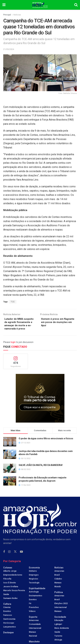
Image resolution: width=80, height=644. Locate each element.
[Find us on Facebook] (4, 557)
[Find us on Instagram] (9, 557)
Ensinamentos (36, 601)
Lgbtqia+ (58, 630)
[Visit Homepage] (40, 5)
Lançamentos (10, 632)
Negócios (34, 584)
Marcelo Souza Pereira (14, 596)
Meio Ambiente (62, 634)
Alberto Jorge (10, 577)
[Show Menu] (4, 5)
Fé (30, 609)
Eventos (7, 617)
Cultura (7, 610)
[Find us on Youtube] (21, 557)
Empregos (34, 581)
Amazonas (34, 626)
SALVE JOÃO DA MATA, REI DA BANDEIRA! (41, 471)
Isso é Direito (10, 588)
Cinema (7, 613)
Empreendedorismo (13, 581)
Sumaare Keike (10, 604)
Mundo (58, 592)
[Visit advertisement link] (40, 404)
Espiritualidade (37, 594)
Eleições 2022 (61, 609)
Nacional (33, 642)
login (13, 348)
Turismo (58, 642)
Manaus (32, 638)
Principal (7, 15)
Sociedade (60, 623)
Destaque (8, 638)
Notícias (17, 15)
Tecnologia (34, 588)
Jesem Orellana (11, 592)
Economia (34, 573)
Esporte (33, 623)
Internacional (35, 634)
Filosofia (7, 584)
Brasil (57, 581)
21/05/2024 (9, 49)
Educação (59, 626)
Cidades (58, 584)
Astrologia (34, 597)
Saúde (6, 600)
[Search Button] (76, 5)
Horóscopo (9, 629)
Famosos (8, 621)
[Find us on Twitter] (15, 557)
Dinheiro (33, 577)
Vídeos (32, 617)
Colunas (8, 573)
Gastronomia (9, 625)
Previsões (34, 613)
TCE (13, 302)
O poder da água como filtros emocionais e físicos (46, 444)
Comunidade (35, 630)
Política (59, 598)
